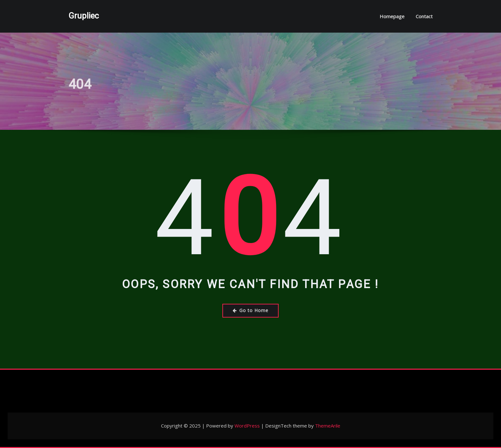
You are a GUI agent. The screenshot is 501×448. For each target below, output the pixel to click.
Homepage (392, 16)
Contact (424, 16)
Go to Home (250, 310)
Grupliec (84, 16)
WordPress (247, 426)
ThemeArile (328, 426)
